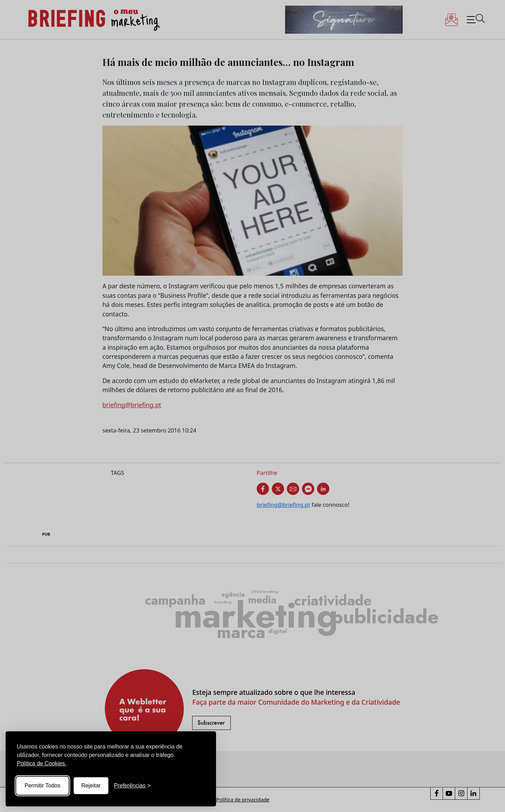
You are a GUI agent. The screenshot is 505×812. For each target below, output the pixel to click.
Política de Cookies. (42, 763)
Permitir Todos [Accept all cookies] (42, 786)
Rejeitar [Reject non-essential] (91, 786)
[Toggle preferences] (132, 786)
